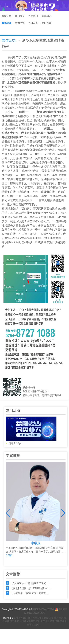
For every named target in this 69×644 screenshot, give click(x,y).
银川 (25, 618)
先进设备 (33, 23)
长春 (20, 618)
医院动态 (46, 16)
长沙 (47, 621)
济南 (12, 621)
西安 (36, 625)
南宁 (56, 618)
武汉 (52, 621)
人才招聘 (33, 16)
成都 (57, 621)
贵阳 (33, 621)
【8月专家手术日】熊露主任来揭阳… (31, 583)
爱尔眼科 (41, 78)
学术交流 (20, 23)
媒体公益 (7, 23)
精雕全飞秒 (31, 431)
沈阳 (46, 618)
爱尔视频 (46, 23)
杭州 (22, 621)
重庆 (43, 621)
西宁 (30, 618)
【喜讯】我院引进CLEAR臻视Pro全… (31, 588)
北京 (31, 625)
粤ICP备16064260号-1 (44, 609)
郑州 (16, 618)
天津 (35, 618)
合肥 (17, 621)
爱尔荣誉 (20, 16)
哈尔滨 (27, 621)
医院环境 (7, 16)
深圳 (62, 621)
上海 (51, 618)
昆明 (7, 621)
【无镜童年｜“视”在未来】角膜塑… (30, 593)
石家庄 (40, 618)
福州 (38, 621)
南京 (61, 618)
